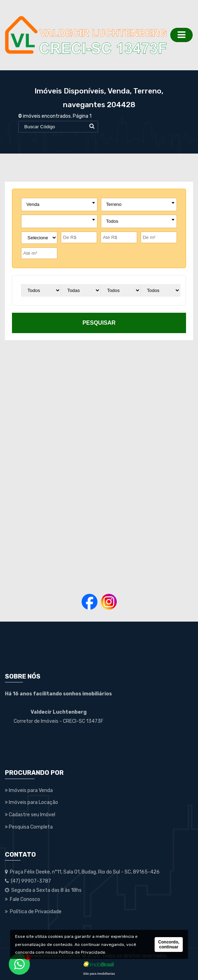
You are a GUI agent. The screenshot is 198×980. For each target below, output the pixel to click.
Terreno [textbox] (114, 204)
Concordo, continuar (169, 945)
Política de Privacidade (82, 952)
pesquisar (99, 323)
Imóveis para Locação (31, 802)
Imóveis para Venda (29, 790)
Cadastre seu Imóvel (30, 815)
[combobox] (59, 205)
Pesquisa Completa (29, 827)
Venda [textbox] (33, 204)
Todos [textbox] (112, 221)
